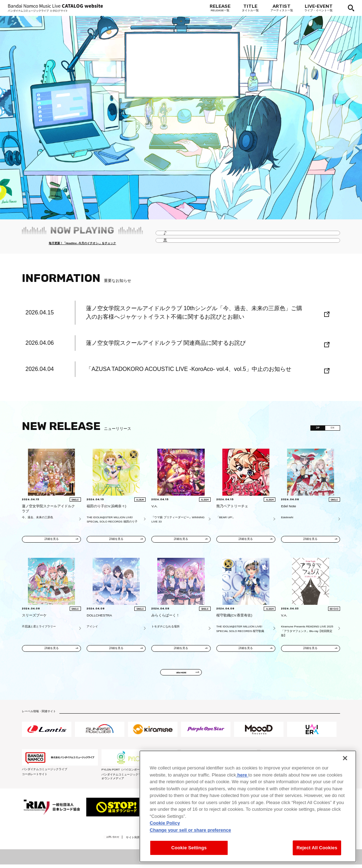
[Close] (345, 758)
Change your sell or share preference (191, 830)
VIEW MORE (181, 675)
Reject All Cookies (317, 848)
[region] (248, 806)
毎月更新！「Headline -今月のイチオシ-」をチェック (82, 244)
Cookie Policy (165, 823)
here (242, 775)
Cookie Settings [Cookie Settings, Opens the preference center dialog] (189, 848)
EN (330, 429)
